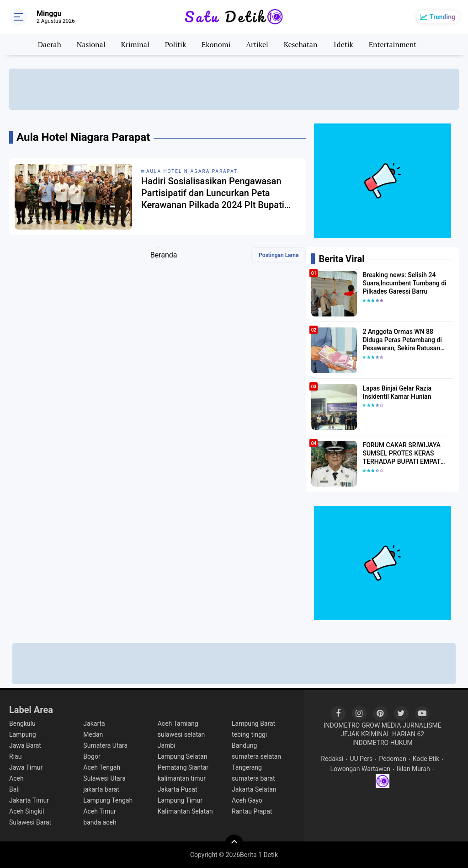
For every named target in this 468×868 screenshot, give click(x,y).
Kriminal (135, 44)
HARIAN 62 (408, 734)
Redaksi (332, 759)
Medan (93, 734)
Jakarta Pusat (178, 789)
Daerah (50, 44)
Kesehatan (301, 44)
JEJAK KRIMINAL (365, 734)
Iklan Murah (413, 769)
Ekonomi (216, 44)
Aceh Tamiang (178, 723)
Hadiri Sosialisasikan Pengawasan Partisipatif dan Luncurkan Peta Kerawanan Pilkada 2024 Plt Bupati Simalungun (213, 193)
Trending (442, 17)
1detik (343, 44)
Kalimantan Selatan (185, 811)
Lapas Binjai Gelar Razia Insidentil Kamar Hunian (397, 392)
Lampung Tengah (108, 800)
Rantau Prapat (252, 811)
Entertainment (393, 44)
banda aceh (100, 822)
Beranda (158, 255)
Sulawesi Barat (30, 822)
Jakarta (94, 723)
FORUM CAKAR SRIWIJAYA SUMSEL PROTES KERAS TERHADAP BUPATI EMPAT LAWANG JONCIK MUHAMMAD (407, 454)
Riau (15, 756)
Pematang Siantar (183, 767)
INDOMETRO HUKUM (383, 743)
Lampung (23, 734)
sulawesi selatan (181, 734)
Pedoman (393, 759)
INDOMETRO (342, 725)
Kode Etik (426, 759)
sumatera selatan (256, 756)
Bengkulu (22, 723)
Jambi (167, 745)
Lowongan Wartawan (360, 769)
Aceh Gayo (247, 800)
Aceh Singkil (27, 811)
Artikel (257, 44)
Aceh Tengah (102, 767)
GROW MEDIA (381, 725)
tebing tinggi (249, 734)
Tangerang (247, 767)
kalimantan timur (182, 778)
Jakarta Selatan (254, 789)
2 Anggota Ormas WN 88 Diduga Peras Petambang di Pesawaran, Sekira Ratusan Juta (402, 340)
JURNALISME (422, 725)
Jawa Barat (25, 745)
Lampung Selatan (183, 756)
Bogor (92, 756)
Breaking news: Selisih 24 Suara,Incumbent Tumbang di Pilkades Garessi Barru (404, 283)
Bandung (244, 745)
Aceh (16, 778)
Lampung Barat (253, 723)
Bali (14, 789)
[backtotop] (234, 844)
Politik (176, 44)
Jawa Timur (26, 767)
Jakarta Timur (29, 800)
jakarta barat (101, 789)
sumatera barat (253, 778)
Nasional (91, 44)
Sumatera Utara (105, 745)
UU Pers (361, 759)
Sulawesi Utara (104, 778)
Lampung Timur (180, 800)
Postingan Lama (279, 255)
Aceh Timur (99, 811)
